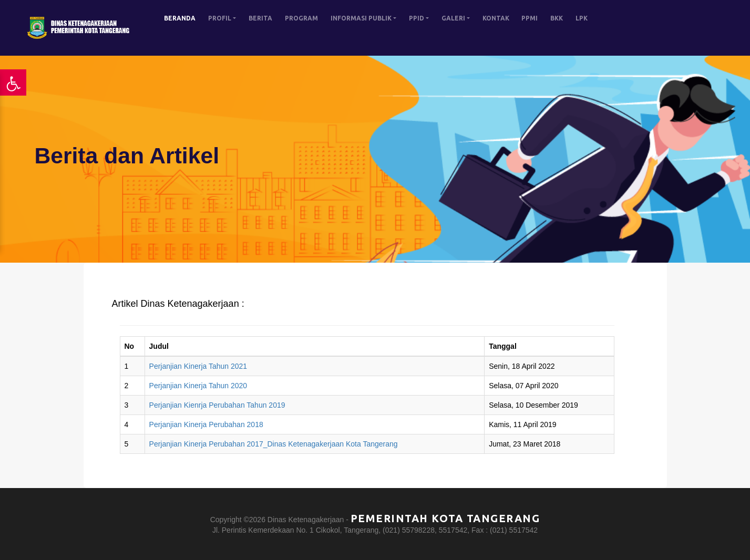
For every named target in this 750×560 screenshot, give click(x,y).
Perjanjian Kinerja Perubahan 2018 (206, 424)
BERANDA (180, 18)
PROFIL (220, 18)
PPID (417, 18)
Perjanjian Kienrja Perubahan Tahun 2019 (217, 405)
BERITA (260, 18)
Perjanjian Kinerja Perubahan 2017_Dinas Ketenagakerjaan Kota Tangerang (274, 444)
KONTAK (496, 18)
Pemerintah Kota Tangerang (445, 518)
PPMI (530, 18)
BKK (557, 18)
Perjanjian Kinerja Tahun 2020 (198, 386)
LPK (582, 18)
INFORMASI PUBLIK (361, 18)
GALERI (453, 18)
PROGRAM (301, 18)
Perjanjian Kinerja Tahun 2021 (198, 366)
